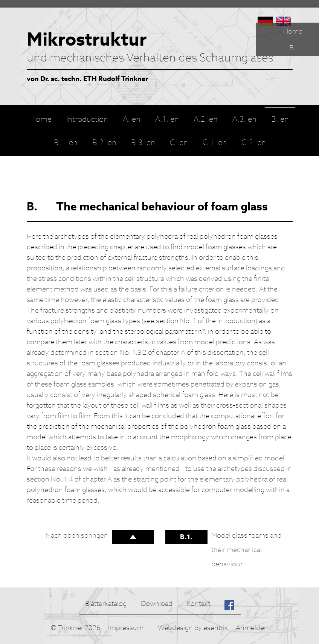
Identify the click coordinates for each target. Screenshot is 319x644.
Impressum (126, 628)
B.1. (186, 537)
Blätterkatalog (106, 603)
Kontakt (198, 603)
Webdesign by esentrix (193, 628)
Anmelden (252, 628)
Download (157, 603)
